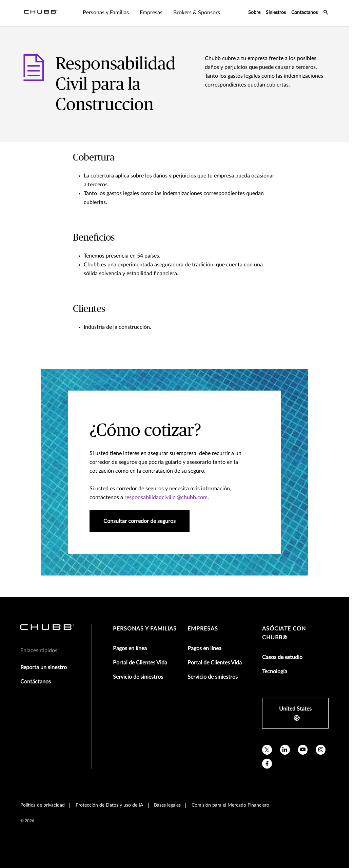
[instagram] (321, 750)
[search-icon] (326, 13)
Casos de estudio (282, 657)
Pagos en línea (130, 648)
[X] (267, 750)
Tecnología (275, 672)
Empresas (203, 629)
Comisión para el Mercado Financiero (230, 805)
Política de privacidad (43, 805)
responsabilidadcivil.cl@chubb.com (166, 497)
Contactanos (304, 13)
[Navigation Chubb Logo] (41, 13)
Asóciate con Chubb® (284, 633)
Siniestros (276, 13)
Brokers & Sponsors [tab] (197, 13)
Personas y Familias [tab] (106, 13)
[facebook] (267, 764)
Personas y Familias (145, 629)
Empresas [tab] (151, 13)
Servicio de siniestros (138, 677)
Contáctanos (36, 682)
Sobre (254, 13)
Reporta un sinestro (44, 667)
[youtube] (303, 750)
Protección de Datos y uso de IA (109, 805)
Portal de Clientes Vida (140, 663)
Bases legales (167, 805)
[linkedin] (285, 750)
